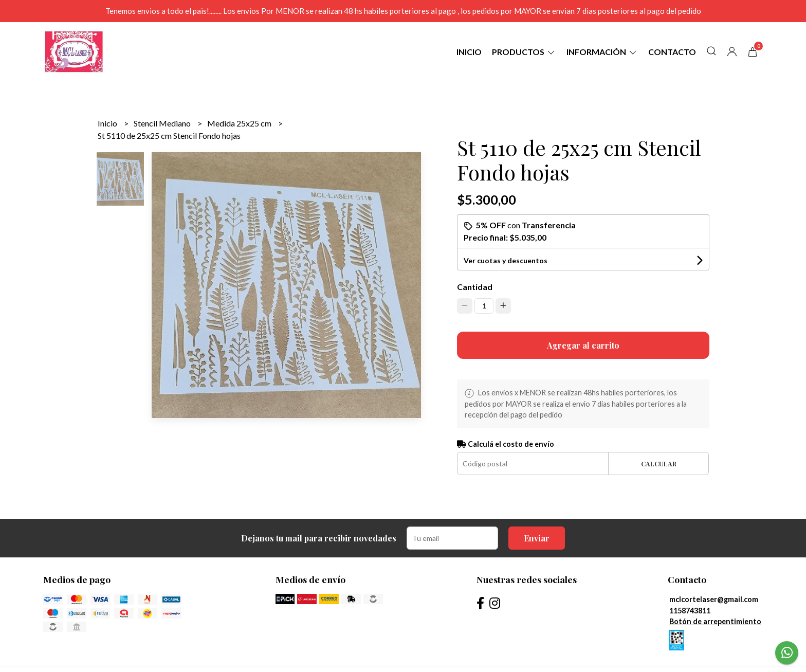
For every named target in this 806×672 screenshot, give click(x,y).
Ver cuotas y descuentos (506, 260)
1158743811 (690, 611)
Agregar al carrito (583, 345)
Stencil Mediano (163, 123)
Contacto (672, 52)
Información (602, 52)
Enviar (537, 538)
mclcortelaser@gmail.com (714, 599)
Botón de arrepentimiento (715, 621)
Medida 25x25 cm (240, 123)
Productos (524, 52)
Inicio (469, 52)
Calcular (659, 464)
